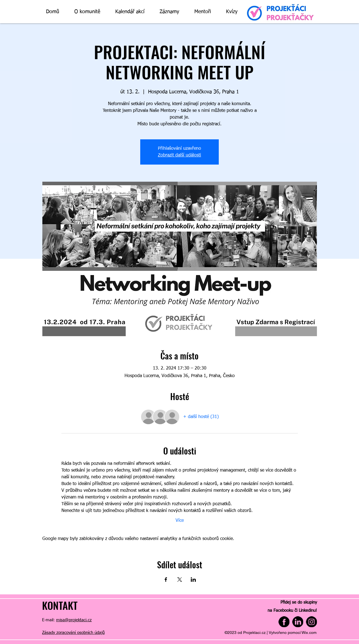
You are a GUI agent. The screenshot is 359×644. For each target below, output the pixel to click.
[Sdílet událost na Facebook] (166, 580)
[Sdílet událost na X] (180, 580)
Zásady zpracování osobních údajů (73, 633)
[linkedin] (298, 622)
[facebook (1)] (284, 622)
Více (180, 521)
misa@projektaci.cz (74, 620)
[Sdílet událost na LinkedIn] (193, 580)
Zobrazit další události (179, 155)
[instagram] (311, 622)
